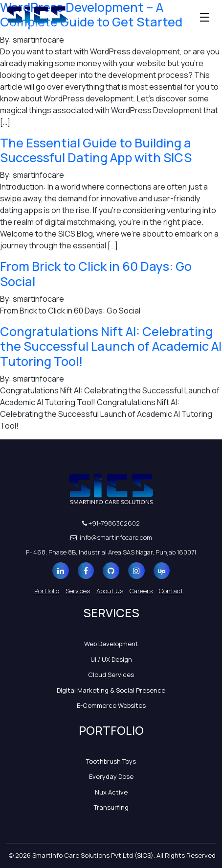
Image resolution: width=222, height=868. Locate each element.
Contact (171, 591)
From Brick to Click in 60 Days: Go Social (96, 274)
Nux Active (111, 792)
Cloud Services (111, 675)
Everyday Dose (111, 776)
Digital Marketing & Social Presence (111, 690)
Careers (141, 591)
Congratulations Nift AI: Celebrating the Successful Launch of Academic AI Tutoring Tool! (111, 346)
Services (78, 591)
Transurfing (111, 807)
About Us (110, 591)
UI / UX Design (111, 659)
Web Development (111, 644)
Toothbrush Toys (111, 761)
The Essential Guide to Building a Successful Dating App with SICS (96, 150)
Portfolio (47, 591)
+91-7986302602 (111, 523)
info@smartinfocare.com (111, 537)
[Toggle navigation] (205, 17)
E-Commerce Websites (111, 705)
